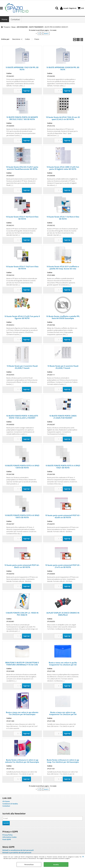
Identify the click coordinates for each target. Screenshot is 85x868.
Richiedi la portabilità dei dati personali (17, 853)
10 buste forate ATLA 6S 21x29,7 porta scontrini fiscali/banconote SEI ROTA (22, 168)
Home (4, 20)
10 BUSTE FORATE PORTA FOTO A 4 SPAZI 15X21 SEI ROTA (63, 467)
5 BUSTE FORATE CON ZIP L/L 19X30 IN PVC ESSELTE (22, 614)
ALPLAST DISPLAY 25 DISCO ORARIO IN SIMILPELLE (63, 614)
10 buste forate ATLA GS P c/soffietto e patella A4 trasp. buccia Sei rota (63, 268)
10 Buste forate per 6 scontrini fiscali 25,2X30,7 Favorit (63, 367)
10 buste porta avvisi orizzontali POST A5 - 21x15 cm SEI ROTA (63, 566)
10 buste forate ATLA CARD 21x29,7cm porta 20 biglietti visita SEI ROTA (63, 168)
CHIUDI (83, 857)
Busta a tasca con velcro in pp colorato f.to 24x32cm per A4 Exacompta (22, 713)
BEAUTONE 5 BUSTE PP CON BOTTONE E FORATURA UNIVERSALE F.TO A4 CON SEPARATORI (22, 665)
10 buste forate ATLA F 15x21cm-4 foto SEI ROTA (22, 268)
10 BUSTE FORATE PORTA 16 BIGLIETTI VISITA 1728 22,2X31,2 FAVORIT (22, 417)
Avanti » (46, 34)
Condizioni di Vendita (10, 804)
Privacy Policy (7, 835)
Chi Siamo (6, 802)
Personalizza (29, 864)
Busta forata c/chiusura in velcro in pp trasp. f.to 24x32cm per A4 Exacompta (63, 761)
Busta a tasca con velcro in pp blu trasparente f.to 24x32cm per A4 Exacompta (63, 665)
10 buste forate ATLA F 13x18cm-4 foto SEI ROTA (63, 218)
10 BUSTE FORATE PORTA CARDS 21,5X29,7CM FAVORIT (63, 417)
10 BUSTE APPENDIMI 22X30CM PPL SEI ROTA (63, 69)
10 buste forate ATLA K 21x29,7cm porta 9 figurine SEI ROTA (22, 317)
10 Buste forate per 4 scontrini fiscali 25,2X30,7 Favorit (22, 367)
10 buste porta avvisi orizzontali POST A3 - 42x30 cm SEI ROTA (63, 517)
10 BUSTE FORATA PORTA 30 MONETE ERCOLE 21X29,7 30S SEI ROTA (22, 118)
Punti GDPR (7, 840)
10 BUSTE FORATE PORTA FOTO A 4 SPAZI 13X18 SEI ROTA (22, 467)
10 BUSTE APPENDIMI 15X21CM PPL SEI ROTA (22, 69)
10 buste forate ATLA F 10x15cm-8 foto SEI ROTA (22, 218)
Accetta (56, 864)
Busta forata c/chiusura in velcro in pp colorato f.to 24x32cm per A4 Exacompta (22, 761)
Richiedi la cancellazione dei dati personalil (18, 850)
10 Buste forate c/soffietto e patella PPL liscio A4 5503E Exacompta (63, 317)
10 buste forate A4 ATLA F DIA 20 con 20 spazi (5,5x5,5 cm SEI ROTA (63, 118)
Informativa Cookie (9, 837)
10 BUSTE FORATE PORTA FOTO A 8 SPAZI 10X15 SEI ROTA (22, 517)
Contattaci (15, 20)
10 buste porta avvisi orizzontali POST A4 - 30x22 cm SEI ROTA (22, 566)
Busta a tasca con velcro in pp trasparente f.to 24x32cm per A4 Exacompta (63, 715)
